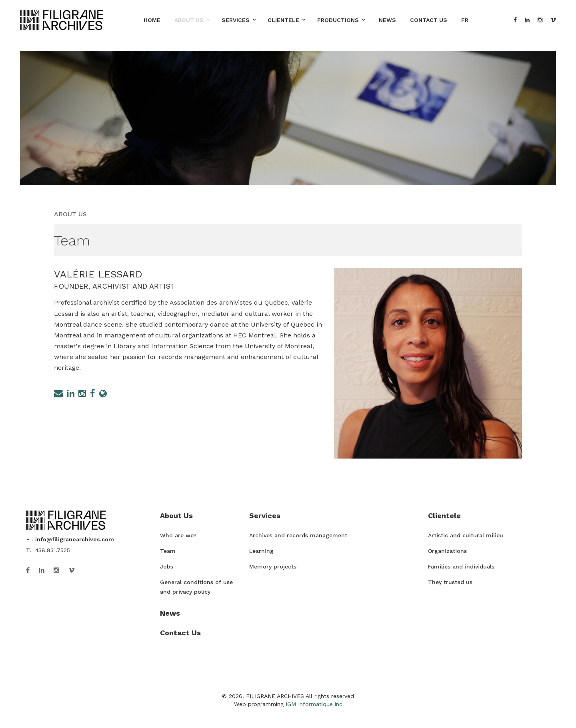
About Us (189, 20)
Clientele (283, 20)
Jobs (167, 566)
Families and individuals (461, 566)
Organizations (447, 551)
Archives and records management (298, 535)
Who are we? (178, 535)
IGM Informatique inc (314, 704)
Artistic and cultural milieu (466, 535)
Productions (338, 20)
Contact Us (429, 20)
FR (465, 20)
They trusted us (450, 582)
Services (236, 20)
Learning (261, 551)
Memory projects (273, 566)
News (387, 20)
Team (168, 551)
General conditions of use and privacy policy (196, 587)
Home (152, 20)
